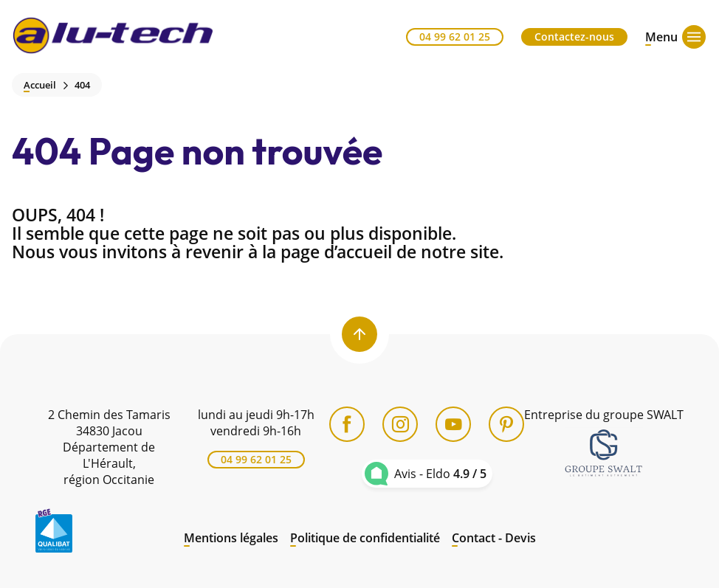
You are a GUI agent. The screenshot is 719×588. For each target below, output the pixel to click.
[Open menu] (661, 37)
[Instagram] (400, 424)
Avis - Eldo (440, 474)
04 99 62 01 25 (455, 37)
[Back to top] (359, 334)
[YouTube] (453, 424)
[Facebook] (347, 424)
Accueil (40, 85)
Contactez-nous (574, 37)
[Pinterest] (506, 424)
